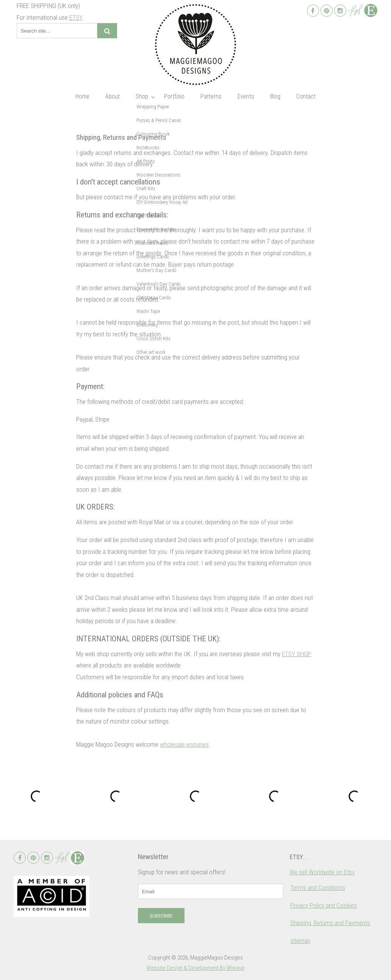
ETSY (76, 17)
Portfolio (174, 96)
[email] (211, 891)
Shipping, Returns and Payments (330, 923)
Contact (306, 96)
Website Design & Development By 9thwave (196, 968)
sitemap (300, 941)
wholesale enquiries (184, 744)
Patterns (211, 96)
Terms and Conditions (318, 888)
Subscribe (161, 916)
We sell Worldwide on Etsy (322, 872)
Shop (142, 96)
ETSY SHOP (296, 654)
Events (246, 96)
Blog (275, 96)
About (113, 96)
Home (82, 96)
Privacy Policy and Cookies (324, 905)
